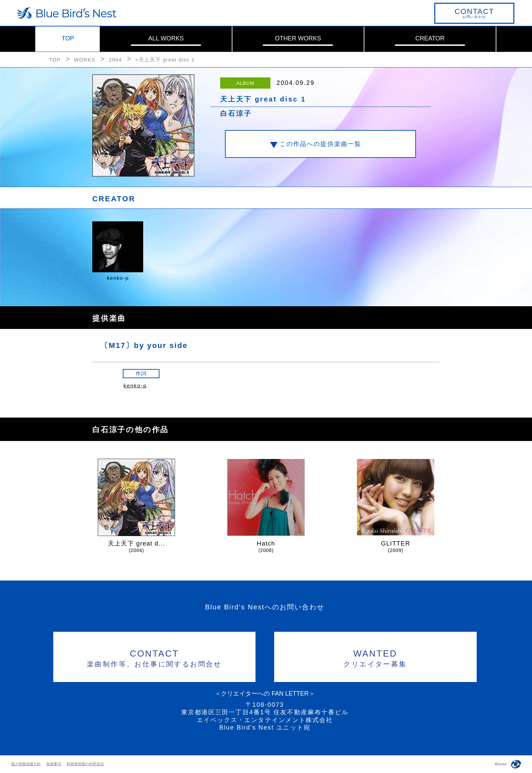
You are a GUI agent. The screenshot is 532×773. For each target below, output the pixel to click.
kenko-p (135, 385)
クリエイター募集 (375, 657)
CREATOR (430, 38)
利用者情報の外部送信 (85, 764)
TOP (68, 38)
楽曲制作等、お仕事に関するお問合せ (155, 657)
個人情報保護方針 (26, 764)
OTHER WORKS (298, 38)
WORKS (85, 60)
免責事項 (54, 764)
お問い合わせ (474, 13)
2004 (115, 60)
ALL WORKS (166, 38)
